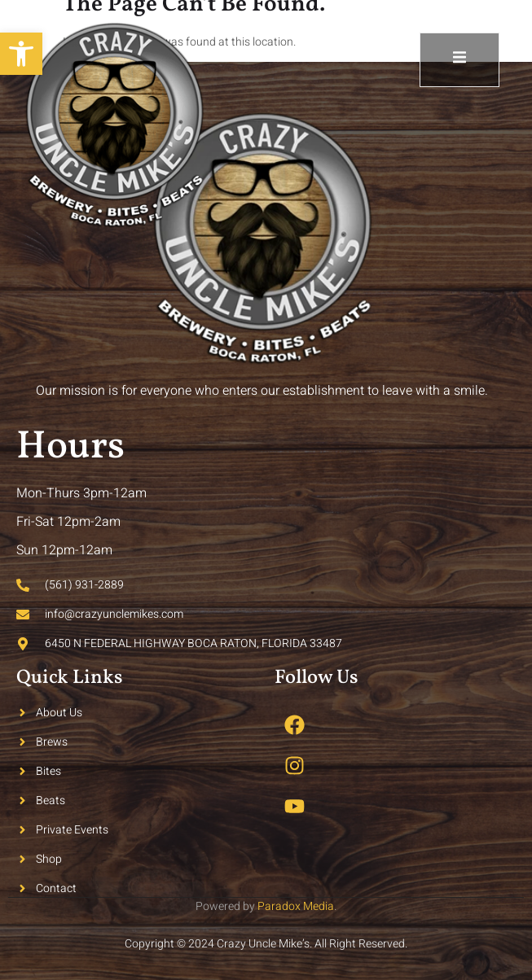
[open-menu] (459, 60)
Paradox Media (296, 906)
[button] (21, 54)
